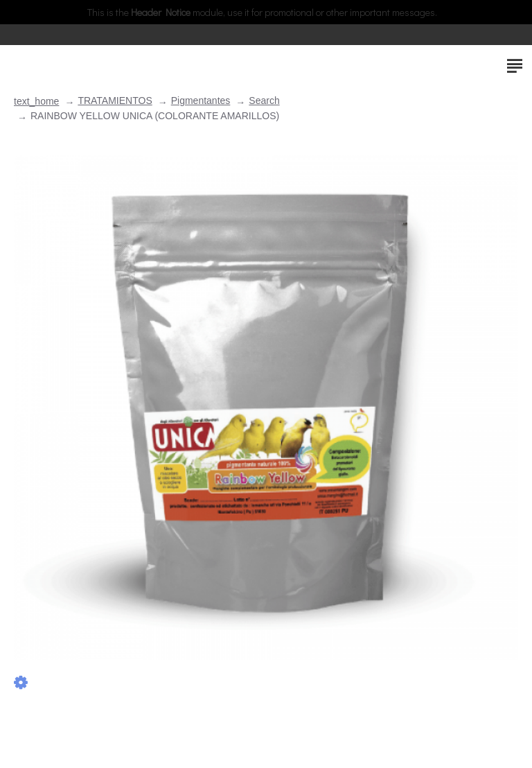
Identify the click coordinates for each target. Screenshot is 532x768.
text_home (36, 101)
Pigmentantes (201, 101)
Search (264, 101)
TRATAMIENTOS (115, 101)
